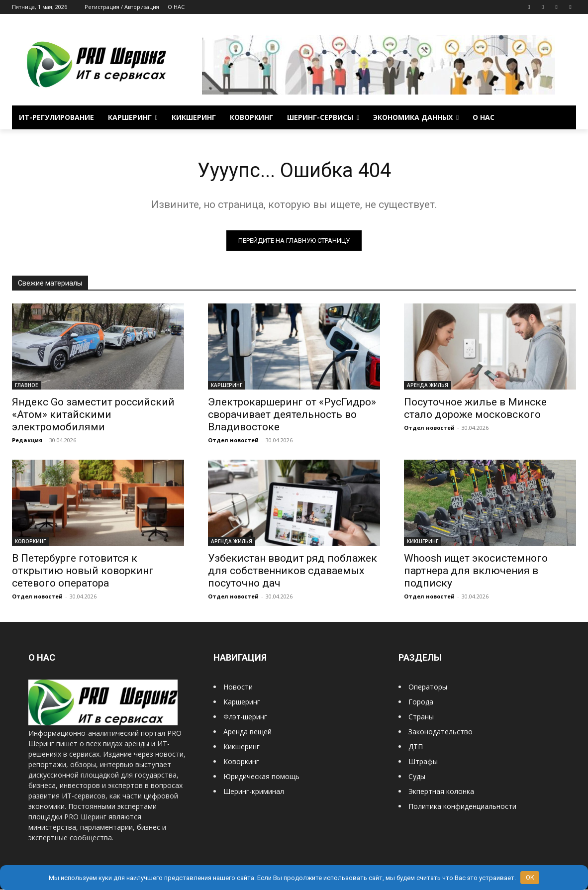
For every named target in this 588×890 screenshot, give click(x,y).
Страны (421, 717)
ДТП (416, 746)
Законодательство (441, 732)
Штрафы (423, 761)
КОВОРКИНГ (30, 541)
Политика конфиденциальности (462, 806)
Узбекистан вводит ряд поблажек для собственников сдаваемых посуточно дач (293, 571)
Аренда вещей (247, 732)
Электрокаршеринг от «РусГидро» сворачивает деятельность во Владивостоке (292, 414)
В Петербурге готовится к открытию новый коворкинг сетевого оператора (83, 571)
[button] (564, 117)
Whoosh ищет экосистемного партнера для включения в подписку (476, 571)
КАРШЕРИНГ (227, 385)
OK (530, 877)
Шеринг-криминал (254, 791)
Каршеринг (242, 702)
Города (421, 702)
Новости (238, 687)
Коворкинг (241, 761)
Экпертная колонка (441, 791)
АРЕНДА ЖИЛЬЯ (428, 385)
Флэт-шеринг (245, 717)
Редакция (27, 440)
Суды (417, 776)
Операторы (428, 687)
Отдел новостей (233, 440)
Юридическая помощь (261, 776)
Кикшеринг (242, 746)
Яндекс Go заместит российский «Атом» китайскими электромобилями (93, 414)
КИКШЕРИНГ (423, 541)
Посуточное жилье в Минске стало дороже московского (475, 408)
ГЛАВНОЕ (26, 385)
